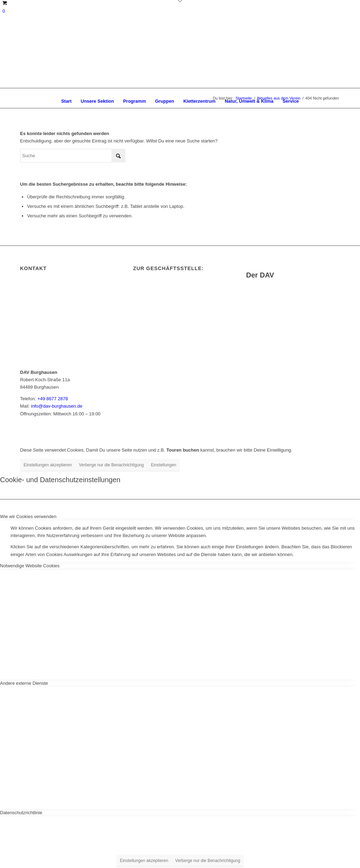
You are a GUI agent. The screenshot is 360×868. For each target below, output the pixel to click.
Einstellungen (163, 465)
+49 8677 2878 (53, 399)
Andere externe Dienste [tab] (24, 683)
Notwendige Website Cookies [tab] (30, 566)
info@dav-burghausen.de (57, 406)
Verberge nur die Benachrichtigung (111, 465)
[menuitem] (66, 101)
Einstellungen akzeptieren (48, 465)
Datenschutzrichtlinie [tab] (21, 813)
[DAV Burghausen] (180, 57)
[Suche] (73, 156)
